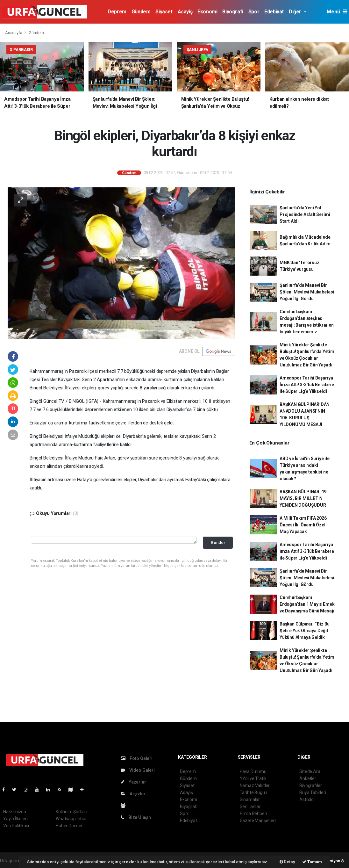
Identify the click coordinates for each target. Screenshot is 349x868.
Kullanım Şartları (71, 812)
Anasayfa (14, 33)
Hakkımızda (15, 812)
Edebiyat (274, 12)
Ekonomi (207, 12)
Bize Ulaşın (136, 817)
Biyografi (233, 12)
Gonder (218, 542)
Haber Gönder (69, 826)
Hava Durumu (253, 771)
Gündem (141, 12)
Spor (254, 12)
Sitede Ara (310, 771)
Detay (287, 862)
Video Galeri (138, 770)
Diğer (296, 12)
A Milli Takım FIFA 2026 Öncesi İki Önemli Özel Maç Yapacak (303, 525)
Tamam (312, 862)
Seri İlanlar (250, 807)
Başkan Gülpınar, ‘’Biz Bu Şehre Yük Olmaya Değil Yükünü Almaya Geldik (305, 631)
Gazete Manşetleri (258, 821)
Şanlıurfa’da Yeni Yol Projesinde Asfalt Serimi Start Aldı (305, 214)
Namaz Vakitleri (255, 785)
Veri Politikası (16, 826)
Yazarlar (133, 782)
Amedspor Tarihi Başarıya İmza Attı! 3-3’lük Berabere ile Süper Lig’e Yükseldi (307, 385)
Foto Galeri (137, 758)
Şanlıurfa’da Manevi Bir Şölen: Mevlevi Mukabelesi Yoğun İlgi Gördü (307, 292)
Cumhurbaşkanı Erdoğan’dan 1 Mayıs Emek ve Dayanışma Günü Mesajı (307, 604)
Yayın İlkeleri (15, 819)
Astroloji (307, 799)
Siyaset (164, 12)
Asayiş (185, 12)
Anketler (308, 778)
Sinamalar (250, 799)
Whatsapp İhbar (71, 819)
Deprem (117, 12)
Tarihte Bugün (254, 792)
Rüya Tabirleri (313, 792)
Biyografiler (311, 785)
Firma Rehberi (253, 814)
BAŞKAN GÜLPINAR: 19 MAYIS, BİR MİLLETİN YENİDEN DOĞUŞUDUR (303, 498)
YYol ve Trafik (253, 778)
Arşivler (133, 794)
